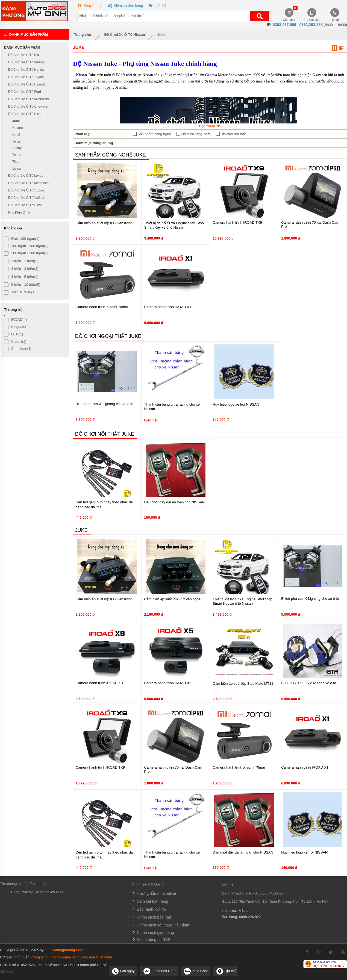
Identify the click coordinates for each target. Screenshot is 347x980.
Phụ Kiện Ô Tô (19, 212)
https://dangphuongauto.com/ (67, 950)
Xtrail (16, 135)
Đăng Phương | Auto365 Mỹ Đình (37, 892)
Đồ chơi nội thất (230, 134)
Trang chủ (82, 35)
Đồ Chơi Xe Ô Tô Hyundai (27, 84)
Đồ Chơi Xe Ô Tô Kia (23, 55)
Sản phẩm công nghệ (152, 134)
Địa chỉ (226, 971)
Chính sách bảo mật (152, 917)
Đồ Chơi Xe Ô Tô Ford (25, 92)
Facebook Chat (159, 971)
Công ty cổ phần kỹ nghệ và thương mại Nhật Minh (72, 957)
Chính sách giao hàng (153, 932)
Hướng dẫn (312, 15)
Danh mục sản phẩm (29, 35)
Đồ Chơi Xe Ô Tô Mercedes (28, 183)
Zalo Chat (196, 971)
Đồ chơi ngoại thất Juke (108, 336)
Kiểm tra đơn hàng (125, 6)
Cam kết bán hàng (150, 901)
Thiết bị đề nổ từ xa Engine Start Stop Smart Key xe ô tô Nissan (174, 225)
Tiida (16, 162)
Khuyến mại (89, 6)
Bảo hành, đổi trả (149, 909)
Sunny (17, 148)
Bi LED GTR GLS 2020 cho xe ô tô (309, 683)
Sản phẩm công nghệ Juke (111, 155)
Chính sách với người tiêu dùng (161, 925)
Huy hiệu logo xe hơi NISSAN (236, 404)
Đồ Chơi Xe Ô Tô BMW (25, 205)
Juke (161, 35)
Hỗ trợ (335, 15)
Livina (17, 169)
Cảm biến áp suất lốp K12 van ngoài (173, 599)
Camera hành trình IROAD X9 (99, 683)
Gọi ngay (123, 971)
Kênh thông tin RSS (151, 940)
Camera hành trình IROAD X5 (168, 683)
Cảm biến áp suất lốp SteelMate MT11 (243, 684)
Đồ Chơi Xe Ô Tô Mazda (26, 62)
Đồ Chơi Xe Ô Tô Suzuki (26, 190)
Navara (18, 128)
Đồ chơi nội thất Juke (105, 434)
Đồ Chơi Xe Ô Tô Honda (26, 70)
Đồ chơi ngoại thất (193, 134)
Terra (16, 141)
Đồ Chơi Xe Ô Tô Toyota (26, 77)
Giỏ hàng (289, 15)
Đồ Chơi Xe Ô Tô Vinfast (26, 198)
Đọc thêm (210, 126)
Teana (17, 155)
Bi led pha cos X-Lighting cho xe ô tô (105, 404)
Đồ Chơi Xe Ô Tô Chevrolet (28, 107)
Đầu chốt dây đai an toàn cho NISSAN (175, 502)
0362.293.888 (311, 25)
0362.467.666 (284, 25)
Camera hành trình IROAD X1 (168, 307)
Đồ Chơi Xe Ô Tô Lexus (26, 176)
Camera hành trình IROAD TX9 (237, 222)
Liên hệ (157, 6)
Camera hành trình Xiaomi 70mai (102, 307)
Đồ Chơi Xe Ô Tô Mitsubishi (29, 99)
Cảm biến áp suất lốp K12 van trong (104, 223)
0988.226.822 (250, 917)
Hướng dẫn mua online (154, 893)
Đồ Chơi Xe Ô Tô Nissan (125, 35)
